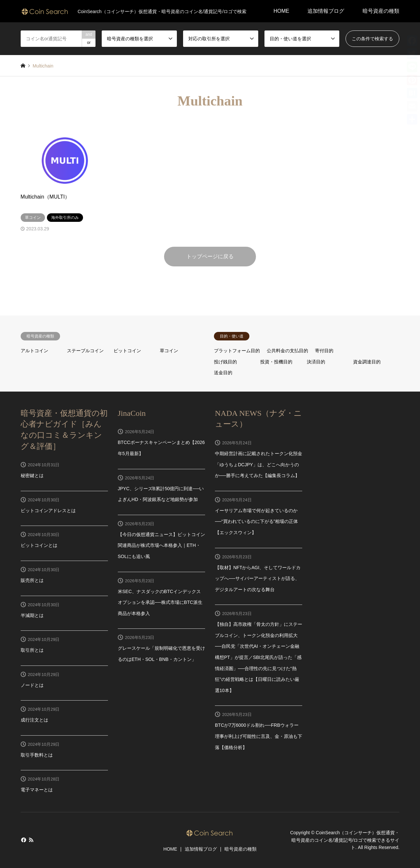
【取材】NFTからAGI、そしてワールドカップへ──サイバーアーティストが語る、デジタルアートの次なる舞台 (258, 579)
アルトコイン (34, 351)
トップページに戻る (210, 256)
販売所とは (32, 580)
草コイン (169, 351)
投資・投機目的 (276, 362)
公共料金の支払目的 (287, 351)
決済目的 (316, 362)
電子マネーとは (37, 790)
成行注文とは (34, 720)
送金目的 (223, 373)
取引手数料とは (37, 755)
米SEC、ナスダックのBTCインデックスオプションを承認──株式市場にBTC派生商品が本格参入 (160, 602)
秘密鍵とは (32, 475)
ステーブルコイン (85, 351)
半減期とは (32, 615)
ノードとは (32, 685)
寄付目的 (324, 351)
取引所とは (32, 650)
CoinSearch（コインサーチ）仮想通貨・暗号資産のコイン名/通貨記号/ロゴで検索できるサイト (346, 840)
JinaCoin (132, 413)
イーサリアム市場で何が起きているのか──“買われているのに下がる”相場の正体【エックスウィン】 (256, 521)
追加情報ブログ (326, 11)
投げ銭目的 (225, 362)
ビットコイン (127, 351)
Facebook (23, 840)
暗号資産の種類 (381, 11)
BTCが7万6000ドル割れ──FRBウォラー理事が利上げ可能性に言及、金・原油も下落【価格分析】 (259, 736)
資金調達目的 (367, 362)
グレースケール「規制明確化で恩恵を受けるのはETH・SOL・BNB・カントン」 (161, 654)
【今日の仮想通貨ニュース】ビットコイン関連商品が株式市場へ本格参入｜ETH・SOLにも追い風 (161, 545)
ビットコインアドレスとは (48, 511)
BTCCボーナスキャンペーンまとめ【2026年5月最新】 (161, 448)
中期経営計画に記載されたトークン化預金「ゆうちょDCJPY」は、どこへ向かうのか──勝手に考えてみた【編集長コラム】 (259, 464)
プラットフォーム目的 (237, 351)
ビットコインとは (39, 545)
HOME (281, 11)
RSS (31, 840)
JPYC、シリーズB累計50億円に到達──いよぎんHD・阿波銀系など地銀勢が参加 (161, 494)
